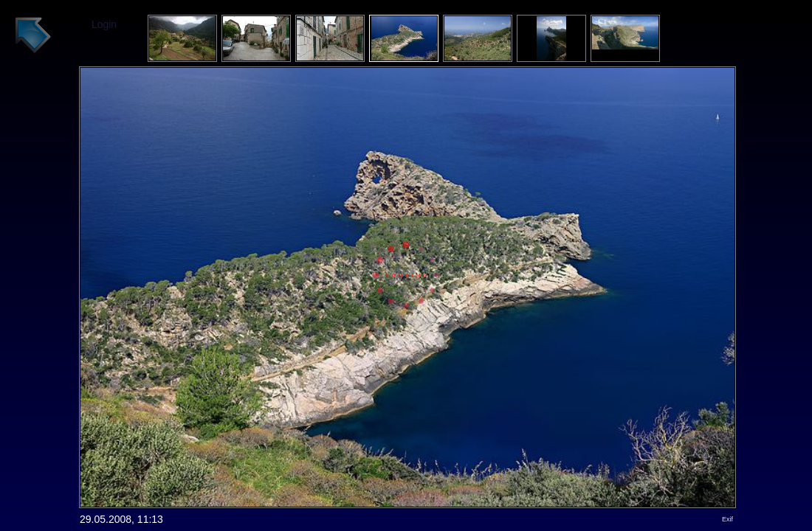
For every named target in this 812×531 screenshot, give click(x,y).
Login (104, 24)
